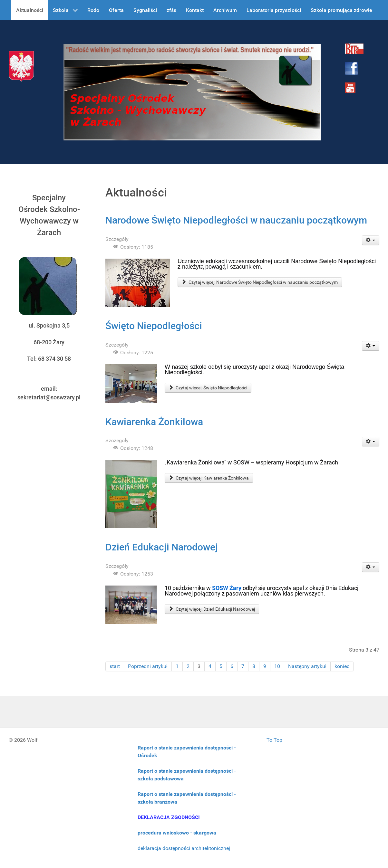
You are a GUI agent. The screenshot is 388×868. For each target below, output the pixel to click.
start (115, 666)
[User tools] (371, 240)
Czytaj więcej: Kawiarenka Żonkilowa (209, 478)
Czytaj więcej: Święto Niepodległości (208, 388)
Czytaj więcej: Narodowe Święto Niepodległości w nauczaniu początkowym (260, 282)
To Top (274, 740)
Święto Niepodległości (154, 326)
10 (277, 666)
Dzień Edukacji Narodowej (162, 547)
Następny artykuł (307, 666)
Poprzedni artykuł (148, 666)
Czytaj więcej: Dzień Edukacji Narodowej (212, 609)
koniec (342, 666)
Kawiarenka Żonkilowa (154, 422)
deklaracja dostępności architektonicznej (184, 848)
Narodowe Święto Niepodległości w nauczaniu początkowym (236, 220)
